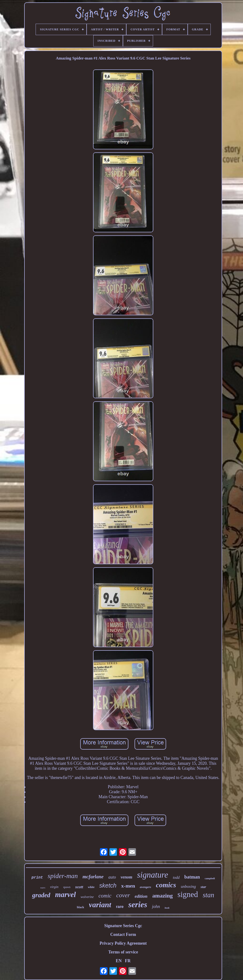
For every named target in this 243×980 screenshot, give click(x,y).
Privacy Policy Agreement (123, 943)
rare (120, 907)
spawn (67, 887)
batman (192, 877)
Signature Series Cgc (123, 926)
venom (126, 877)
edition (141, 896)
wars (43, 888)
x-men (128, 886)
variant (100, 905)
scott (79, 887)
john (156, 906)
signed (188, 894)
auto (112, 877)
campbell (210, 878)
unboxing (188, 886)
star (203, 887)
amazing (162, 896)
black (80, 907)
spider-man (63, 876)
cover (123, 895)
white (91, 887)
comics (166, 885)
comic (105, 896)
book (167, 908)
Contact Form (123, 934)
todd (176, 877)
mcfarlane (93, 877)
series (138, 904)
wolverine (87, 897)
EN (119, 961)
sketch (108, 885)
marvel (65, 895)
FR (128, 961)
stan (208, 895)
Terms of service (123, 952)
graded (41, 895)
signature (152, 875)
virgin (54, 887)
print (37, 878)
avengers (145, 887)
